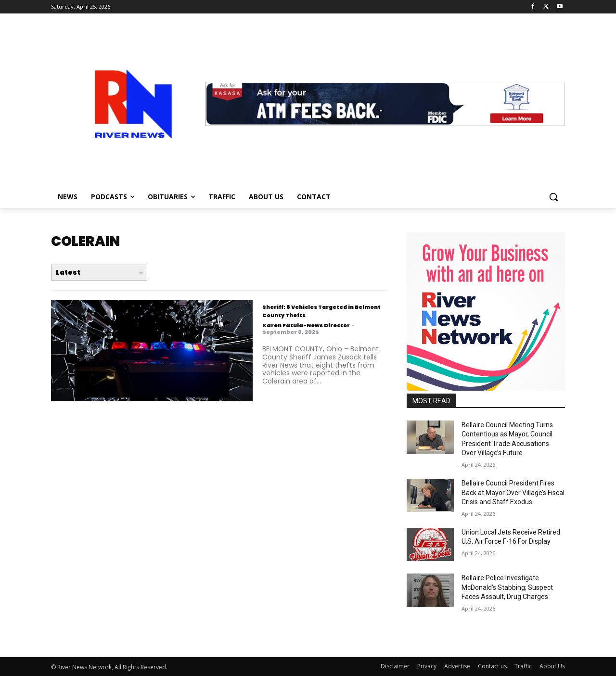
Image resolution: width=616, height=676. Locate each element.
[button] (553, 197)
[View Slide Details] (385, 104)
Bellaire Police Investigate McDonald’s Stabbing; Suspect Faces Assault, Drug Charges (507, 587)
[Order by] (99, 273)
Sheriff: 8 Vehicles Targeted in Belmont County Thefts (319, 311)
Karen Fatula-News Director (306, 325)
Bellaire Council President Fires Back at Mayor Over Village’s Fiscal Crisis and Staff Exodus (513, 492)
